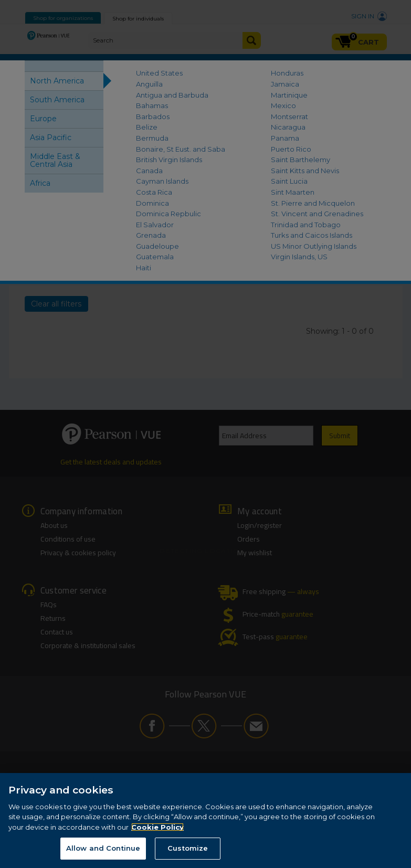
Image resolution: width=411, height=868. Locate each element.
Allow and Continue (103, 849)
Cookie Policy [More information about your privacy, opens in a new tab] (157, 828)
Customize (188, 849)
